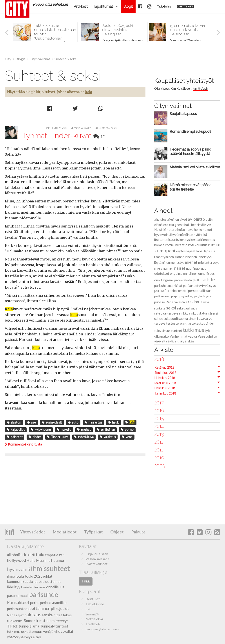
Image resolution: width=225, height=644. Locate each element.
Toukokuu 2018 (165, 373)
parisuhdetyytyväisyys (199, 286)
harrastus (93, 422)
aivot (183, 219)
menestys (177, 262)
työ (207, 330)
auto (73, 422)
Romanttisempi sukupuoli (190, 131)
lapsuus (209, 251)
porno (127, 430)
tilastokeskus (195, 323)
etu (171, 225)
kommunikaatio (176, 245)
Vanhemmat (179, 336)
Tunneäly (47, 626)
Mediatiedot (64, 532)
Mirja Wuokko (81, 128)
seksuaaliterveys (166, 313)
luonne (179, 257)
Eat (88, 609)
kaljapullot (16, 430)
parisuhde (204, 279)
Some (29, 621)
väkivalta (161, 341)
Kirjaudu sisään (97, 554)
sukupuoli (171, 318)
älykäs (190, 341)
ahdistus (160, 219)
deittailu (36, 554)
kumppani (165, 251)
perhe (159, 290)
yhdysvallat (64, 631)
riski (206, 302)
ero (166, 225)
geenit (179, 225)
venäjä (48, 631)
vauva (192, 336)
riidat (58, 615)
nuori (190, 268)
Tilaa (86, 581)
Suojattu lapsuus (183, 114)
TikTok (13, 626)
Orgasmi (167, 280)
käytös (181, 251)
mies (158, 268)
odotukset (162, 273)
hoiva (190, 230)
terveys (160, 323)
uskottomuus (32, 631)
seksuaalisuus (187, 308)
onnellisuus (206, 273)
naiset (180, 268)
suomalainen (187, 318)
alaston (14, 422)
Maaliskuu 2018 (165, 383)
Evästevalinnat (96, 564)
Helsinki (160, 229)
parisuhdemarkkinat (168, 286)
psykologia (203, 296)
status (203, 313)
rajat (20, 615)
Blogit (128, 6)
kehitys (185, 240)
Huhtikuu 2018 (165, 378)
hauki (114, 422)
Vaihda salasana (97, 559)
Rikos (67, 615)
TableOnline (95, 604)
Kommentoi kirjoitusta (23, 444)
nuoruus (200, 268)
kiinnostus (208, 240)
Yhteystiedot (33, 532)
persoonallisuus (200, 291)
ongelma (176, 273)
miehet (84, 430)
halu (187, 225)
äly (182, 341)
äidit (171, 341)
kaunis (174, 239)
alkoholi (13, 555)
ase (31, 422)
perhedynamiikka (54, 603)
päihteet (15, 437)
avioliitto (196, 219)
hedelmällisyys (201, 225)
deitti (209, 219)
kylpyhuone (41, 430)
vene (127, 437)
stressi (213, 313)
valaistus (108, 437)
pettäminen (162, 296)
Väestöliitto (207, 336)
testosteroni (175, 323)
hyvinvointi (162, 234)
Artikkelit (81, 6)
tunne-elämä (29, 626)
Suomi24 (92, 614)
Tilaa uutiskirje (93, 572)
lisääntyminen (164, 257)
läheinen (191, 257)
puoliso (160, 302)
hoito (181, 229)
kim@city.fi (200, 88)
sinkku (184, 313)
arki (24, 554)
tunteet (177, 330)
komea (159, 245)
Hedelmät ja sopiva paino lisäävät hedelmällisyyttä (190, 151)
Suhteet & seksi (106, 128)
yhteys (12, 637)
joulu (20, 576)
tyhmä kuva (84, 437)
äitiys (37, 637)
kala (89, 92)
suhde (159, 318)
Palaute (138, 532)
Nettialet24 (94, 619)
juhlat (48, 576)
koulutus (201, 245)
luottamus (53, 581)
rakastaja (181, 302)
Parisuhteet (18, 602)
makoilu (64, 430)
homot (208, 230)
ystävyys (25, 637)
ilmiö (11, 576)
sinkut (193, 313)
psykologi (186, 296)
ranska (47, 615)
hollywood (16, 560)
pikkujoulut (60, 609)
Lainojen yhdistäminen (102, 629)
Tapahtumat (103, 6)
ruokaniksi (15, 621)
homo (198, 229)
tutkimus (193, 330)
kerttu (195, 240)
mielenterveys (209, 262)
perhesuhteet (18, 609)
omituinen (106, 430)
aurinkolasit (52, 422)
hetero (172, 229)
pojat (175, 296)
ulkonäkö (162, 336)
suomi (51, 621)
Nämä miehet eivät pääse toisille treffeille (191, 187)
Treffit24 (93, 624)
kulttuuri (214, 245)
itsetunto (161, 240)
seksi (171, 308)
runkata (160, 308)
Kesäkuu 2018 (164, 367)
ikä (205, 235)
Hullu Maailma (39, 560)
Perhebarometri (176, 291)
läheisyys (205, 257)
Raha (169, 302)
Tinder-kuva (58, 437)
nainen (168, 268)
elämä (158, 225)
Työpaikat (93, 532)
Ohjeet (117, 532)
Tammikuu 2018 (165, 393)
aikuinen (173, 219)
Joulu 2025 (34, 576)
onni (157, 280)
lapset (191, 251)
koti (191, 245)
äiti (177, 341)
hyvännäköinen (182, 235)
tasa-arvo (205, 318)
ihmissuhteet (50, 568)
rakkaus (195, 302)
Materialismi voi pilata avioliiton (195, 167)
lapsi (200, 251)
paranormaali (18, 596)
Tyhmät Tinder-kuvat (64, 136)
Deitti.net (93, 599)
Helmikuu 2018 (165, 388)
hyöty (198, 235)
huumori (58, 560)
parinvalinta (183, 280)
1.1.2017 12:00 (57, 128)
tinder (35, 437)
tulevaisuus (162, 331)
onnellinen (190, 273)
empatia (52, 555)
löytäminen (162, 263)
